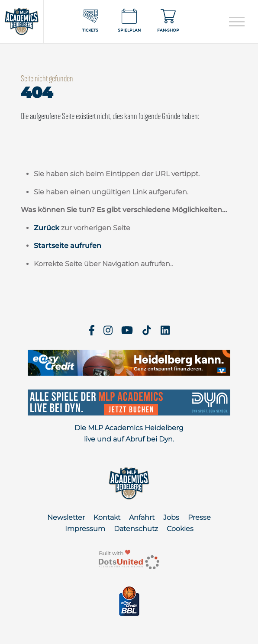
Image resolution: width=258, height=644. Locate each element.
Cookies (180, 529)
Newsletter (66, 517)
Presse (199, 517)
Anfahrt (142, 517)
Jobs (171, 517)
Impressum (85, 529)
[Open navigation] (237, 22)
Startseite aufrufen (68, 246)
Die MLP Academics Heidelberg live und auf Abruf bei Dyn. (129, 433)
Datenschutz (136, 529)
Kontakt (107, 517)
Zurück (47, 228)
